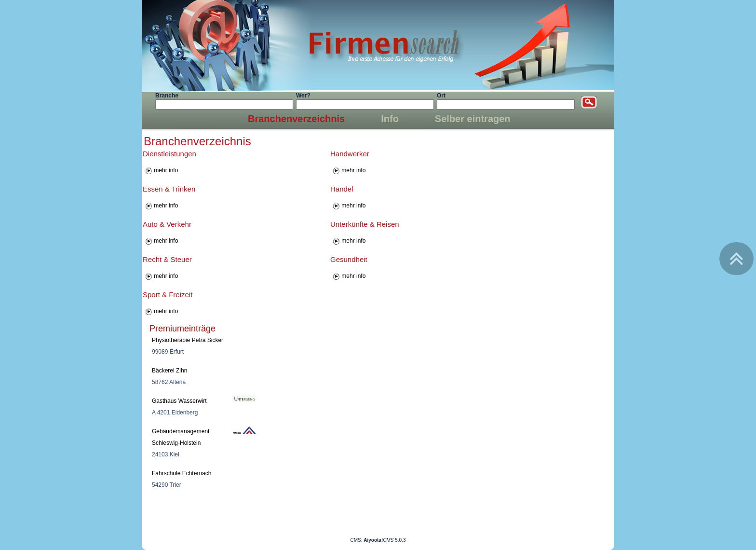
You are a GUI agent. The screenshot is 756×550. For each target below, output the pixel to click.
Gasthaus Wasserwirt (179, 401)
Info (390, 119)
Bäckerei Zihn (169, 371)
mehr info (166, 170)
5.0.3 (385, 540)
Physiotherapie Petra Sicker (188, 340)
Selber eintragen (473, 119)
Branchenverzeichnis (296, 119)
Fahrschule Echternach (182, 473)
